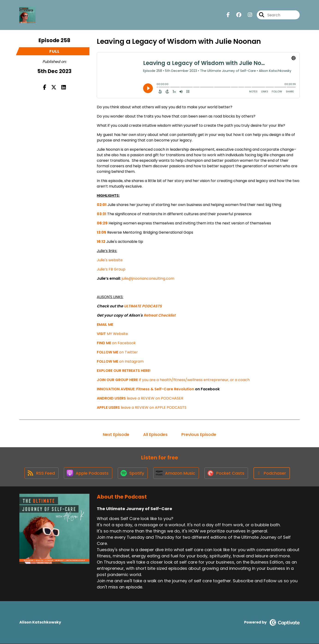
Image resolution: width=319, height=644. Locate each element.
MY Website (112, 334)
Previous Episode (199, 434)
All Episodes (155, 434)
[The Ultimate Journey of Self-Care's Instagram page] (247, 15)
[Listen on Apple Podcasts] (88, 473)
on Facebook (116, 343)
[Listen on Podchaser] (273, 473)
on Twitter (117, 352)
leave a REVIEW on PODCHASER (140, 398)
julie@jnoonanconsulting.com (148, 278)
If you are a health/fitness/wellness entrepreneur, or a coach (173, 380)
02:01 (102, 205)
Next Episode (116, 434)
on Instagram (120, 361)
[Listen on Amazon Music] (177, 473)
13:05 (102, 232)
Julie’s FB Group (111, 269)
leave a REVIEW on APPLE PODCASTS (142, 407)
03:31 (102, 214)
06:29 (102, 223)
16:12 (101, 242)
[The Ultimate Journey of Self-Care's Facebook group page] (236, 15)
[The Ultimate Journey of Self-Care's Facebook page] (228, 15)
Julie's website (110, 260)
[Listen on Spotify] (133, 473)
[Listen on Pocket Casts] (227, 473)
